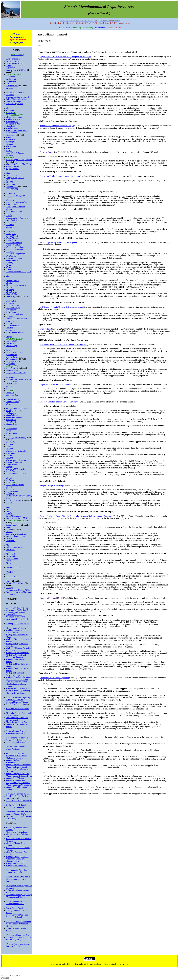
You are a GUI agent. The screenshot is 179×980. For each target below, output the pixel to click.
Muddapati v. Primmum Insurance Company (58, 126)
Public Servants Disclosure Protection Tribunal (17, 916)
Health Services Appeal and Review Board (17, 719)
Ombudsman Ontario (15, 758)
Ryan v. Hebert (46, 329)
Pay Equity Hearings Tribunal (18, 794)
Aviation (10, 88)
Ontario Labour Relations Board (19, 776)
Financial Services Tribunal (17, 702)
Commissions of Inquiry (16, 861)
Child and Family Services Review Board (17, 631)
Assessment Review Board (17, 619)
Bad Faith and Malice (15, 92)
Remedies (10, 489)
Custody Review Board (16, 693)
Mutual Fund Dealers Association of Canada (15, 903)
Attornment (11, 83)
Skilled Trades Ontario (15, 807)
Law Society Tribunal (15, 740)
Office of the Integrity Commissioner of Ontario (17, 755)
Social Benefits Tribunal (16, 805)
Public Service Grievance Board (19, 801)
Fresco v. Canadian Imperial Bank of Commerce (59, 402)
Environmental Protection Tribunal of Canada (17, 871)
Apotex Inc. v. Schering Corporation (54, 678)
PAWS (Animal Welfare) (16, 438)
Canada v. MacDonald (49, 598)
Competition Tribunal (15, 863)
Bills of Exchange (13, 101)
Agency (9, 66)
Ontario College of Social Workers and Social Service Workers (17, 769)
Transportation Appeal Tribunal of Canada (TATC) (19, 938)
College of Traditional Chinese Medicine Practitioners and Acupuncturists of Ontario (19, 680)
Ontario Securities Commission (19, 785)
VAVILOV (11, 572)
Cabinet (9, 108)
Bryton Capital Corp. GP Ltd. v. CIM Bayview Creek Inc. (63, 242)
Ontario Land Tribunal (15, 778)
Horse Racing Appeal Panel (17, 722)
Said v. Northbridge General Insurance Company (59, 176)
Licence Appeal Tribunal (16, 742)
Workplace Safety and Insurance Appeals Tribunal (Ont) (19, 813)
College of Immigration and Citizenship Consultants (17, 858)
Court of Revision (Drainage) (18, 691)
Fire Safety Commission (16, 704)
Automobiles (11, 86)
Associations (11, 81)
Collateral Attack (13, 119)
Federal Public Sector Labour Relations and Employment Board (18, 879)
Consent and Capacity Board (18, 689)
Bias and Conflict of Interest (18, 97)
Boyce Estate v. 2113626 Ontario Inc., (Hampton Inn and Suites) (66, 57)
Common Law (12, 122)
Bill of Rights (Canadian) (16, 99)
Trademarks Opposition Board (18, 935)
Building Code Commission (17, 624)
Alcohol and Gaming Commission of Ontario (16, 616)
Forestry (10, 263)
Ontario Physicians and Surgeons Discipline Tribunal (18, 781)
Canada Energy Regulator (17, 832)
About (68, 27)
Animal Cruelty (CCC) (15, 70)
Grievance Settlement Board (18, 709)
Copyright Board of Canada (17, 866)
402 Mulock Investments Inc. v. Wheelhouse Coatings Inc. (63, 345)
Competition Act (13, 124)
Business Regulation (14, 104)
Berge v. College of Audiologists (53, 485)
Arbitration (11, 77)
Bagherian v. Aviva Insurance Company (56, 384)
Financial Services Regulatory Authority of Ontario (18, 699)
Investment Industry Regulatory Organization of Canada (19, 896)
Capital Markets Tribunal (16, 628)
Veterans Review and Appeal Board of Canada (18, 945)
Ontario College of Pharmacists (19, 765)
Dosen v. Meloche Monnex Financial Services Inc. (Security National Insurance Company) (76, 516)
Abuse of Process (13, 59)
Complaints (11, 126)
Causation (10, 110)
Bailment (10, 95)
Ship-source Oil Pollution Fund (19, 922)
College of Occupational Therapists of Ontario (16, 656)
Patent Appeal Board (15, 908)
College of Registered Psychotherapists (15, 674)
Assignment (11, 79)
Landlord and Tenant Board (17, 738)
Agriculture (11, 68)
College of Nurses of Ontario (18, 653)
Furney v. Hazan (47, 152)
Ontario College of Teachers (18, 774)
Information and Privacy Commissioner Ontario (16, 732)
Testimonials (100, 27)
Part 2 (46, 46)
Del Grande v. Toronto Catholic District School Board (61, 307)
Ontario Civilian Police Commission (16, 761)
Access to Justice (13, 61)
